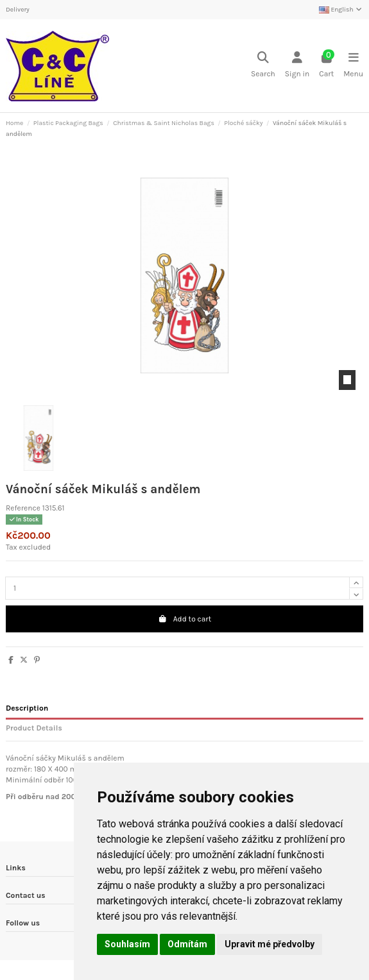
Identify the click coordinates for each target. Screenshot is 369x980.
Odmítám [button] (187, 944)
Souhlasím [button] (127, 944)
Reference (23, 508)
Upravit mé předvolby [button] (270, 944)
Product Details (34, 728)
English (341, 10)
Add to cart (184, 619)
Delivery (18, 10)
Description (27, 708)
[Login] (297, 66)
